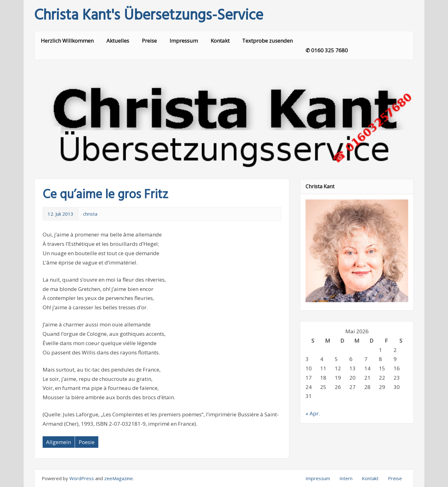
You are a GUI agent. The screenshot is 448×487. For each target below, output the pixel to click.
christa (90, 214)
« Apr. (313, 413)
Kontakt (220, 41)
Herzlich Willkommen (67, 41)
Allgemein (58, 442)
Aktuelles (118, 41)
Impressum (184, 41)
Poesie (87, 442)
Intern (346, 478)
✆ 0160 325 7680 (327, 50)
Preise (149, 41)
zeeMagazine (119, 478)
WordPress (82, 478)
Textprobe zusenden (267, 41)
